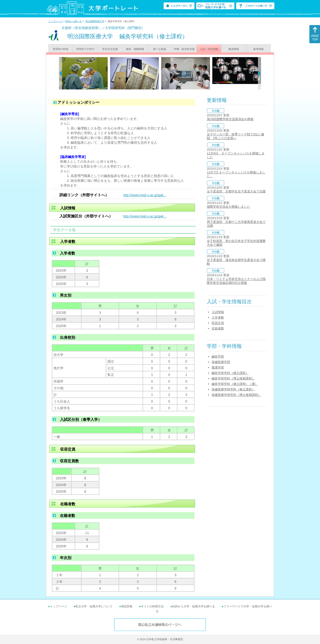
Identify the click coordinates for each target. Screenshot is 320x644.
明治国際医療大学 (95, 21)
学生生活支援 (110, 49)
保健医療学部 (221, 362)
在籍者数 (218, 328)
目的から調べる (73, 21)
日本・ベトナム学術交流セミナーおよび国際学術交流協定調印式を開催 (236, 281)
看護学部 (218, 367)
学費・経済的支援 (184, 49)
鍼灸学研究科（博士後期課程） (233, 378)
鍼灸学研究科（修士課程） (230, 373)
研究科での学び (85, 49)
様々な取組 (160, 49)
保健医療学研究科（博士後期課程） (236, 395)
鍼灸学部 (218, 356)
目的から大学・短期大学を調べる (194, 606)
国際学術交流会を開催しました (228, 207)
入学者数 (218, 317)
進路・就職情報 (135, 49)
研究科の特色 (61, 49)
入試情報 (218, 312)
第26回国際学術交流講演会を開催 (230, 119)
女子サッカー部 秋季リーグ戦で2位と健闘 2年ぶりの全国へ (235, 136)
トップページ (55, 21)
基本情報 (258, 49)
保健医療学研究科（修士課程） (233, 389)
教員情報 (234, 49)
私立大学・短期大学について (94, 606)
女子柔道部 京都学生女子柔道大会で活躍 (236, 191)
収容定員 (218, 323)
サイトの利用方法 (152, 606)
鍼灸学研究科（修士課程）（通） (235, 384)
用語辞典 (127, 606)
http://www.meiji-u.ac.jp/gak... (145, 195)
